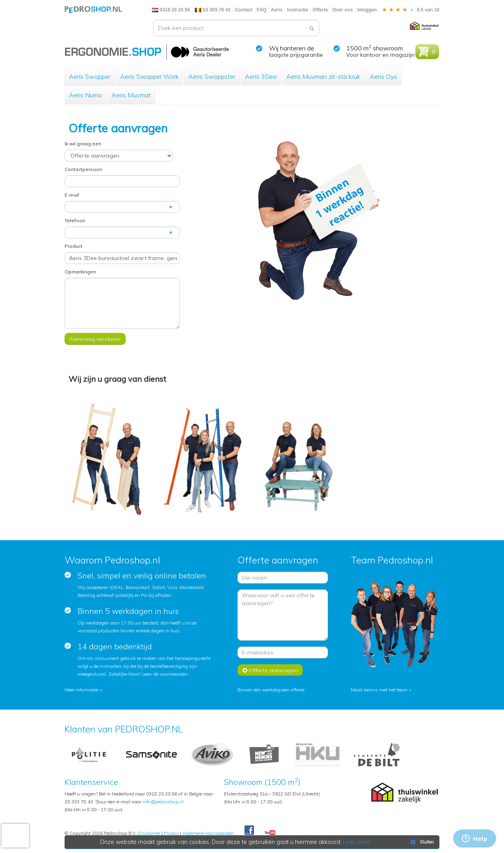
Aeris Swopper (90, 76)
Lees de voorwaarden (165, 674)
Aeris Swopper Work (149, 76)
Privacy (171, 833)
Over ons (343, 10)
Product (73, 246)
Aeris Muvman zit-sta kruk (323, 76)
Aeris (277, 10)
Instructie (298, 10)
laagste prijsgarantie (296, 55)
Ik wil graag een (83, 144)
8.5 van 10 (410, 10)
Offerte (320, 10)
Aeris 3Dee (261, 76)
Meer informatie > (83, 690)
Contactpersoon (83, 169)
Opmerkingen (80, 272)
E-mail (72, 195)
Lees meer (357, 842)
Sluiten (422, 842)
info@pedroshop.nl (163, 802)
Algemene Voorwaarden (208, 833)
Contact (244, 10)
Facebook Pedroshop (249, 831)
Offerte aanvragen (270, 670)
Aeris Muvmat (131, 95)
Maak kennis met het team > (381, 690)
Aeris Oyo (384, 76)
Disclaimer (149, 833)
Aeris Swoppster (212, 76)
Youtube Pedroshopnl (270, 833)
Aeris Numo (85, 95)
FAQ (262, 10)
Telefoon (75, 220)
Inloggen (367, 10)
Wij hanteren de (292, 48)
